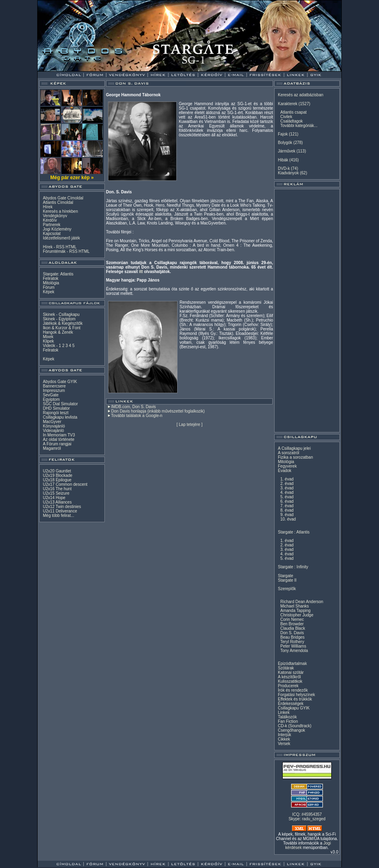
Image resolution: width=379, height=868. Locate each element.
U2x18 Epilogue (57, 480)
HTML (71, 247)
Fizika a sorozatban (295, 457)
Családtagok (292, 121)
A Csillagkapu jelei (294, 448)
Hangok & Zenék (58, 332)
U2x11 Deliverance (60, 511)
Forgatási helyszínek (296, 695)
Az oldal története (59, 439)
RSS (60, 247)
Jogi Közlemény (57, 229)
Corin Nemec (292, 619)
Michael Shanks (295, 606)
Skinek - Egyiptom (59, 319)
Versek (284, 744)
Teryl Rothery (292, 642)
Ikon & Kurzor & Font (62, 328)
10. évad (288, 519)
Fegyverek (287, 466)
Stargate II (287, 580)
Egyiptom (51, 399)
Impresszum (54, 391)
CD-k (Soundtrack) (295, 726)
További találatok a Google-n (137, 416)
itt (141, 272)
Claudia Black (293, 628)
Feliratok (51, 278)
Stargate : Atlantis (294, 532)
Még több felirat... (58, 516)
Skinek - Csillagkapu (61, 314)
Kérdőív (50, 220)
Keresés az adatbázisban (301, 95)
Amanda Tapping (295, 611)
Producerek (288, 686)
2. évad (287, 484)
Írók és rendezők (293, 690)
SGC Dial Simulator (60, 404)
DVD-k (284, 168)
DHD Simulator (56, 408)
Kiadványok (288, 173)
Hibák (283, 160)
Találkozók (287, 717)
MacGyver (52, 422)
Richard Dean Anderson (302, 602)
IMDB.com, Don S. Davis (134, 407)
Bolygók (285, 143)
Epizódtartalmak (292, 664)
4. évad (287, 492)
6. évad (287, 501)
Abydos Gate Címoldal (63, 198)
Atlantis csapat (293, 112)
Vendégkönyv (55, 216)
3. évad (287, 488)
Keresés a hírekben (60, 211)
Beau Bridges (292, 637)
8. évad (287, 510)
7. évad (287, 506)
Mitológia (51, 283)
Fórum (49, 287)
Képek (49, 292)
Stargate (286, 576)
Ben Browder (292, 624)
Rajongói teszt (56, 413)
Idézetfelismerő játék (61, 238)
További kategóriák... (299, 126)
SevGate (51, 395)
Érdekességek (291, 704)
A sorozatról (289, 453)
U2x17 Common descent (65, 484)
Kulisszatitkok (290, 681)
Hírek (48, 207)
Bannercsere (54, 386)
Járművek (287, 151)
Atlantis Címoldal (58, 202)
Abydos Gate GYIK (60, 382)
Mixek (48, 337)
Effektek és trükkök (295, 699)
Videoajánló (53, 431)
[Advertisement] (307, 311)
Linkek (284, 712)
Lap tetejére (189, 424)
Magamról (52, 448)
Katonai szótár (291, 672)
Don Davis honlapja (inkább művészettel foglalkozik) (158, 411)
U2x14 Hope (54, 498)
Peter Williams (293, 646)
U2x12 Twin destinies (62, 507)
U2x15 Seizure (56, 493)
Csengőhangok (291, 730)
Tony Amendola (294, 651)
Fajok (283, 134)
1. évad (287, 479)
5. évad (287, 497)
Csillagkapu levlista (60, 417)
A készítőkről (289, 677)
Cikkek (284, 739)
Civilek (286, 117)
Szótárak (286, 668)
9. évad (287, 515)
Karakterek (288, 104)
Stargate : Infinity (293, 567)
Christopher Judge (297, 615)
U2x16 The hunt (57, 489)
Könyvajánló (54, 426)
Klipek (48, 341)
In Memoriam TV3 (59, 435)
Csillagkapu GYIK (294, 708)
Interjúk (285, 735)
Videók (49, 346)
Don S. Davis (292, 633)
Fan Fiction (288, 721)
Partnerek (52, 225)
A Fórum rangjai (57, 444)
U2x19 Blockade (58, 475)
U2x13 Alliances (57, 502)
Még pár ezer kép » (72, 178)
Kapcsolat (52, 234)
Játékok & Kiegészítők (63, 323)
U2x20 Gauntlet (57, 471)
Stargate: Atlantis (58, 274)
